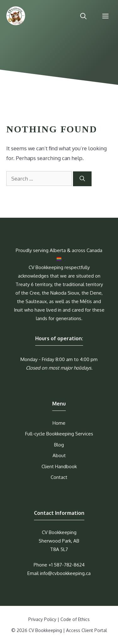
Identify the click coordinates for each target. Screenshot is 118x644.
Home (59, 423)
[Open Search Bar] (83, 16)
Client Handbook (59, 466)
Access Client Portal (87, 630)
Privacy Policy (42, 619)
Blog (59, 445)
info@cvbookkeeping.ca (65, 573)
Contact (59, 477)
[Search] (82, 179)
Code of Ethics (75, 619)
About (59, 455)
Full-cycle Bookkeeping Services (59, 434)
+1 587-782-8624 (67, 565)
